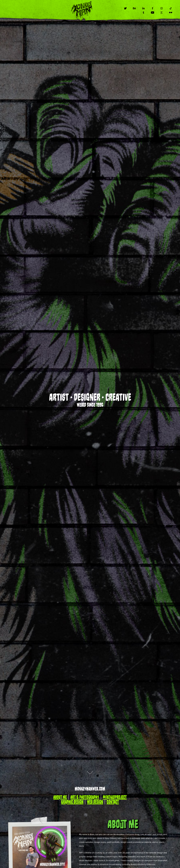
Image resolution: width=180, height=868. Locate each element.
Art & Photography (85, 797)
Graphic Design (72, 802)
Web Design (95, 802)
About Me (60, 797)
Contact (113, 802)
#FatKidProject (115, 797)
